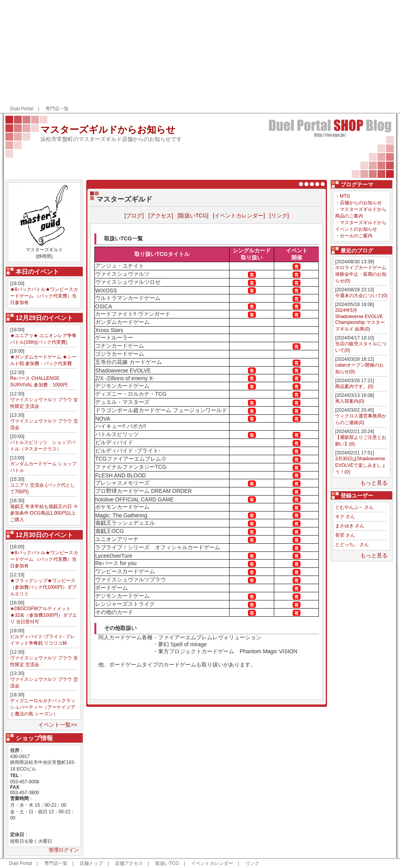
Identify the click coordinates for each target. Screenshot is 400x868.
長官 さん (345, 535)
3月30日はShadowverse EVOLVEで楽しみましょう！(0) (361, 465)
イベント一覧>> (57, 725)
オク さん (345, 517)
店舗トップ (91, 863)
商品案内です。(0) (354, 386)
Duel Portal (22, 109)
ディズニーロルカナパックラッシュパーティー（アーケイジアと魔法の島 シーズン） (43, 707)
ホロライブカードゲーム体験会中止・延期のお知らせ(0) (361, 274)
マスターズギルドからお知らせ (108, 130)
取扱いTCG (167, 863)
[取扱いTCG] (193, 216)
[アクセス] (161, 216)
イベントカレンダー (212, 863)
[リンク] (279, 216)
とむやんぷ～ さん (354, 507)
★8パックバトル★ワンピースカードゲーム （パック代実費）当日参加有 (44, 296)
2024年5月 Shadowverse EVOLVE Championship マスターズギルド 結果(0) (360, 320)
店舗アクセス (129, 863)
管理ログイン (64, 850)
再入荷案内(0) (350, 401)
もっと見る (374, 483)
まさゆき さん (350, 526)
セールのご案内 (356, 236)
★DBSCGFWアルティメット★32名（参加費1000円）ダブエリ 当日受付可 (43, 615)
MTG (345, 196)
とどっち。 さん (352, 544)
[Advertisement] (311, 57)
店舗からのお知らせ (361, 203)
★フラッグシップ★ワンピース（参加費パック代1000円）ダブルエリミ (43, 587)
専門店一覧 (57, 109)
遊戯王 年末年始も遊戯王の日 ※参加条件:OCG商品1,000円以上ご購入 (44, 513)
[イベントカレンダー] (239, 216)
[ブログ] (134, 216)
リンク (252, 863)
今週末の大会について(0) (361, 296)
